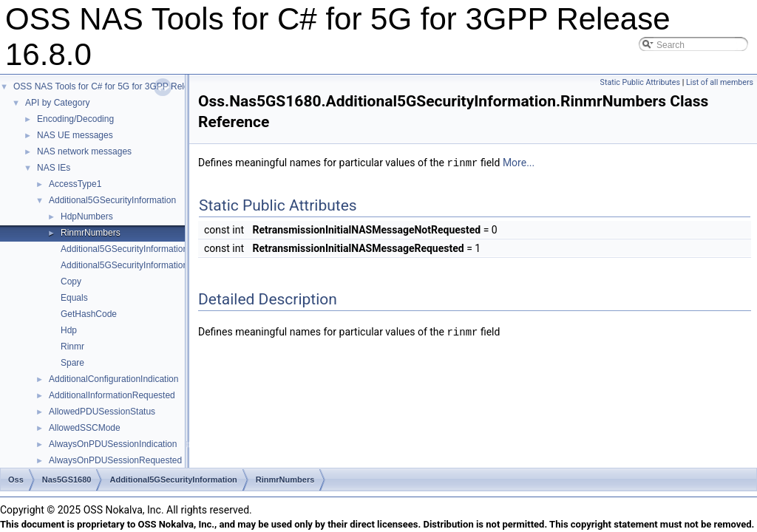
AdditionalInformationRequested (112, 395)
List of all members (720, 82)
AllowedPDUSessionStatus (102, 412)
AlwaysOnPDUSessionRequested (115, 460)
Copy (71, 282)
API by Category (57, 103)
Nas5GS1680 (67, 480)
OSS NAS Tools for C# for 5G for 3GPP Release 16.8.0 (122, 86)
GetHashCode (89, 314)
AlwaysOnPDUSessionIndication (113, 444)
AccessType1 (75, 184)
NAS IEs (54, 168)
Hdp (69, 330)
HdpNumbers (87, 216)
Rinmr (72, 347)
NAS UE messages (75, 135)
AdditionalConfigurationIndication (113, 379)
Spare (72, 363)
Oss (16, 480)
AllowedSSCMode (85, 428)
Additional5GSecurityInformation (112, 200)
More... (519, 163)
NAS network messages (84, 151)
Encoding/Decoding (75, 119)
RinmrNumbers (91, 233)
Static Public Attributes (640, 82)
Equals (74, 298)
